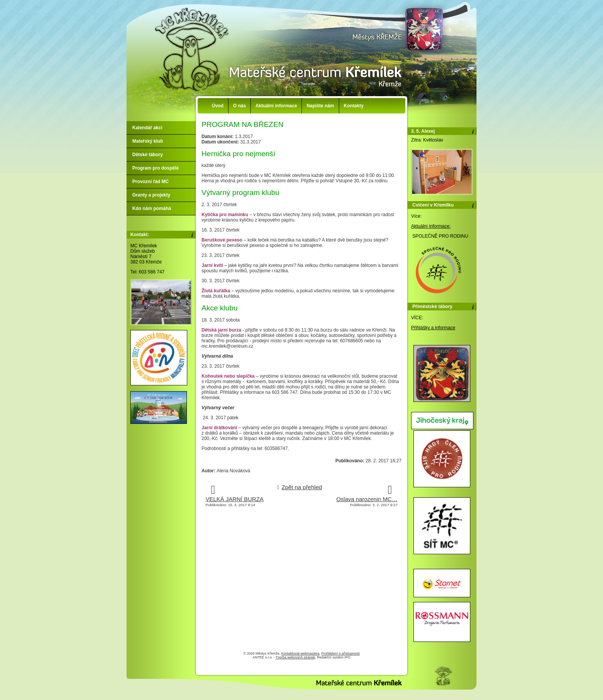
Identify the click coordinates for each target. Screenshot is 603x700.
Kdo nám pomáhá (152, 208)
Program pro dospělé (156, 168)
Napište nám (320, 106)
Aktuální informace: (431, 226)
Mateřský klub (148, 141)
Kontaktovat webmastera (301, 653)
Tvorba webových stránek (296, 657)
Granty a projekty (151, 195)
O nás (239, 106)
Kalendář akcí (147, 128)
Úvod (218, 106)
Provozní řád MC (151, 182)
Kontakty (354, 106)
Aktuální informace (276, 106)
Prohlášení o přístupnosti (341, 653)
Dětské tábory (147, 155)
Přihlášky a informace (433, 328)
